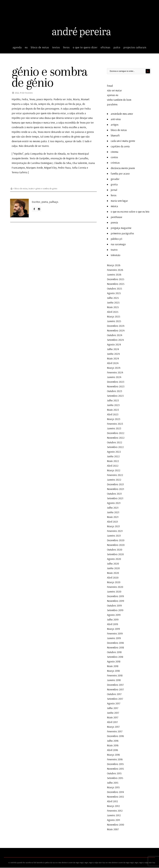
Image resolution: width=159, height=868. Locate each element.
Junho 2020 (113, 568)
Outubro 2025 (115, 289)
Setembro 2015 (115, 778)
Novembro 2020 (116, 545)
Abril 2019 (112, 624)
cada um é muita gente (123, 141)
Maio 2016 (113, 746)
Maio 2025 (113, 307)
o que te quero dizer (85, 48)
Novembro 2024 (116, 331)
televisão (116, 255)
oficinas (106, 48)
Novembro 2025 (116, 284)
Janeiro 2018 (114, 680)
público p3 (116, 239)
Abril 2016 (112, 750)
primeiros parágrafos (122, 234)
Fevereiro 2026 (115, 270)
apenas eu (113, 95)
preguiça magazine (121, 228)
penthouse (116, 217)
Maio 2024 (113, 359)
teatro (31, 188)
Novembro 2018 (115, 648)
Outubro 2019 (114, 606)
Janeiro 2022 (114, 480)
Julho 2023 (113, 401)
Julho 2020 (113, 564)
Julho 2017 (113, 708)
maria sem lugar (119, 201)
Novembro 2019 (116, 601)
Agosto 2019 (114, 615)
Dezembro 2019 (115, 596)
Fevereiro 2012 (115, 811)
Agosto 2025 (114, 293)
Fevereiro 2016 (115, 760)
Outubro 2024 (115, 335)
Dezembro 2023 (116, 382)
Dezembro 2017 (115, 685)
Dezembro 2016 (115, 736)
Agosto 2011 (114, 820)
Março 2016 (113, 755)
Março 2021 (113, 527)
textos (56, 48)
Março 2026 (114, 265)
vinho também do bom (119, 100)
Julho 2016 (113, 741)
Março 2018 (113, 671)
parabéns (112, 105)
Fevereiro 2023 (115, 424)
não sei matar (114, 91)
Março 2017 (113, 727)
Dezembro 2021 (115, 485)
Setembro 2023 (115, 396)
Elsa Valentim (80, 163)
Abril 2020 (113, 578)
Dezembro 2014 (115, 792)
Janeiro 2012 (114, 816)
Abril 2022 (113, 466)
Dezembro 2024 (116, 326)
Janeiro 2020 (114, 592)
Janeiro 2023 (114, 429)
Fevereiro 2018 (115, 676)
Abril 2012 (112, 802)
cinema (115, 152)
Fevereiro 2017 (115, 732)
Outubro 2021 (114, 494)
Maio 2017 (113, 718)
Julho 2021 (113, 508)
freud (110, 86)
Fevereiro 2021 (115, 531)
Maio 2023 (113, 410)
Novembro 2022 (116, 438)
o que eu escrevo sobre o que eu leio (130, 212)
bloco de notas (40, 48)
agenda (17, 48)
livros (66, 48)
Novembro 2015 (115, 769)
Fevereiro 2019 (115, 634)
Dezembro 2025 (116, 279)
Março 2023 (114, 419)
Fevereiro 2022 (115, 475)
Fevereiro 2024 (115, 373)
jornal (114, 190)
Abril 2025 (113, 312)
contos (114, 157)
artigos (115, 125)
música (114, 206)
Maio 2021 (113, 517)
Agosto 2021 (114, 503)
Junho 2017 (113, 713)
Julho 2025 (113, 298)
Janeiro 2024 (114, 377)
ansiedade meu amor (122, 114)
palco (117, 48)
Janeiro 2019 (114, 638)
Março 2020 (114, 582)
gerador (115, 179)
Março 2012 (113, 806)
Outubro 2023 (115, 391)
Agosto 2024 (114, 345)
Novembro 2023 (116, 387)
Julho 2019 (113, 620)
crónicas (115, 163)
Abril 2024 (113, 363)
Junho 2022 (113, 457)
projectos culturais (135, 48)
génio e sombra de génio (51, 77)
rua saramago (118, 245)
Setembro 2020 (115, 555)
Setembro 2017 (115, 699)
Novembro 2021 (116, 489)
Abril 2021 (112, 522)
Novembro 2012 (116, 797)
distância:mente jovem (123, 168)
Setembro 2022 (115, 447)
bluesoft (115, 136)
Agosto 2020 (114, 559)
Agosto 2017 (114, 704)
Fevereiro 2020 (115, 587)
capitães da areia (120, 147)
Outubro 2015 (114, 774)
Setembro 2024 (115, 340)
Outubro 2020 (115, 550)
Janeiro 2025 (114, 321)
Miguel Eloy (50, 168)
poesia (114, 223)
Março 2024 (114, 368)
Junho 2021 (113, 513)
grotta (114, 185)
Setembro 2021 (115, 499)
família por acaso (120, 174)
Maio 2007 (113, 830)
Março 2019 (113, 629)
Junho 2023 (113, 405)
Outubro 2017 (114, 694)
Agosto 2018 (114, 662)
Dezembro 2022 (116, 433)
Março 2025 (114, 317)
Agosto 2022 (114, 452)
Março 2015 (113, 788)
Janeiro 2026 (114, 275)
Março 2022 (114, 471)
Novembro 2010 (116, 825)
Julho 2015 (113, 783)
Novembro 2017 (115, 690)
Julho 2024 (113, 349)
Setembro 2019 (115, 610)
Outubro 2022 (115, 443)
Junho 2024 (113, 354)
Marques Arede (35, 168)
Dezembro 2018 (115, 643)
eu (26, 48)
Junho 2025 (113, 303)
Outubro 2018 (114, 652)
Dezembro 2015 (115, 764)
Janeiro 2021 (114, 536)
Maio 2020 (113, 573)
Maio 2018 (113, 666)
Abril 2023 (113, 415)
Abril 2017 (112, 722)
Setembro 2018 (115, 657)
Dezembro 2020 (116, 541)
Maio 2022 (113, 461)
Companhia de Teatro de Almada (48, 154)
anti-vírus (116, 119)
